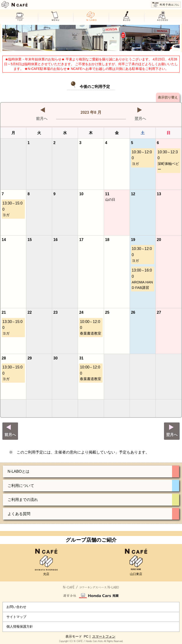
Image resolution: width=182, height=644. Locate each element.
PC (86, 636)
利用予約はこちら (166, 5)
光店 (46, 562)
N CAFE (14, 5)
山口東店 (136, 562)
